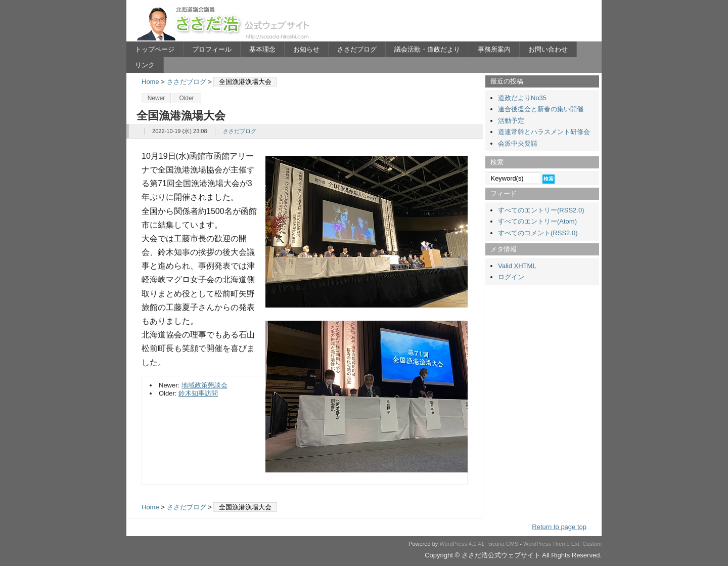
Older (186, 98)
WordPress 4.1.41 (462, 544)
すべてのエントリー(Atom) (537, 221)
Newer (156, 98)
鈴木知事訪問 (198, 393)
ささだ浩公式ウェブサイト (225, 23)
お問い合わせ (548, 49)
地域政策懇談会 (204, 385)
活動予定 (511, 121)
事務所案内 (494, 49)
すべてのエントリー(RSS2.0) (541, 210)
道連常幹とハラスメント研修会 (544, 132)
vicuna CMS (504, 544)
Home (150, 82)
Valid (517, 266)
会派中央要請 (518, 143)
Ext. (576, 544)
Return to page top (559, 527)
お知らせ (306, 49)
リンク (145, 65)
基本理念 (262, 49)
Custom (592, 544)
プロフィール (212, 49)
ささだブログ (357, 49)
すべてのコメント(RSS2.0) (538, 233)
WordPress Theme (547, 544)
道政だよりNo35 (522, 98)
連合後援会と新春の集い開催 (541, 109)
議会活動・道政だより (427, 49)
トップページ (155, 49)
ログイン (511, 277)
